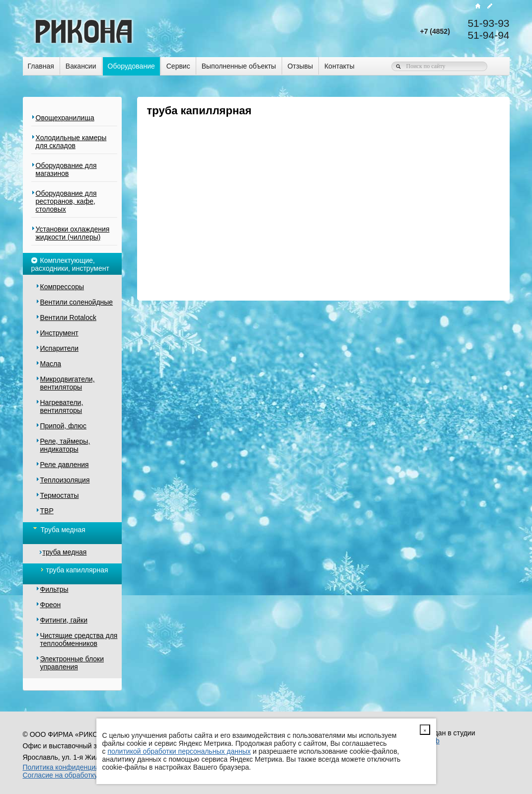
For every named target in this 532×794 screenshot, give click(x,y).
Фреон (51, 605)
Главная (41, 66)
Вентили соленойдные (77, 302)
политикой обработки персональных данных (179, 751)
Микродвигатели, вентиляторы (68, 383)
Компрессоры (62, 287)
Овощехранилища (65, 118)
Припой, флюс (64, 426)
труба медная (65, 552)
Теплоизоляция (65, 480)
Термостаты (60, 495)
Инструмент (59, 333)
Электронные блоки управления (72, 663)
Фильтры (54, 589)
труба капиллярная (74, 570)
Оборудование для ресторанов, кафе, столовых (66, 201)
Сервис (178, 66)
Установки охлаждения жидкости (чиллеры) (73, 233)
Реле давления (65, 465)
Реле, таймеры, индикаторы (65, 445)
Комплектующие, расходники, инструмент (70, 264)
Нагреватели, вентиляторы (62, 406)
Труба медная (58, 529)
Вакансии (81, 66)
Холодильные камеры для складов (71, 142)
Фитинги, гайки (64, 620)
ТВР (47, 511)
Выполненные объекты (239, 66)
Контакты (339, 66)
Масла (51, 364)
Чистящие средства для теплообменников (79, 639)
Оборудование (131, 66)
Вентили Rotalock (68, 318)
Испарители (60, 348)
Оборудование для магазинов (66, 169)
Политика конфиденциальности (74, 767)
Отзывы (300, 66)
